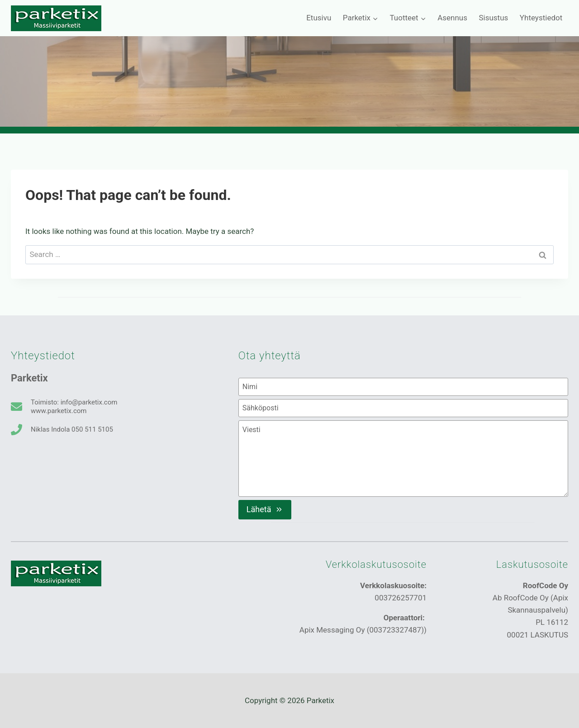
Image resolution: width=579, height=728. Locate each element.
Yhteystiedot (541, 18)
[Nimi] (403, 387)
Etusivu (319, 18)
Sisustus (493, 18)
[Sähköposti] (403, 408)
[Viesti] (403, 458)
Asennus (452, 18)
